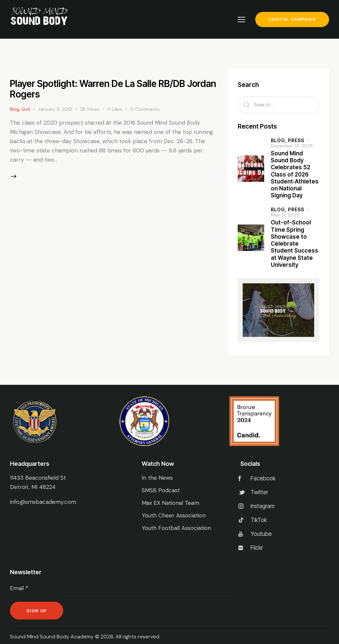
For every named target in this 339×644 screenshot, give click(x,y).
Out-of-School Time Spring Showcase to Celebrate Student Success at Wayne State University (294, 244)
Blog (15, 109)
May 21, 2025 (285, 215)
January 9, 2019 (55, 109)
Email (19, 588)
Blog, (279, 140)
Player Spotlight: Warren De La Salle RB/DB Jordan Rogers (113, 89)
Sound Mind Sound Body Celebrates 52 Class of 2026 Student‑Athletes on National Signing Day (295, 175)
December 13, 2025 (292, 146)
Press (296, 140)
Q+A (26, 109)
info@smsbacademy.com (43, 502)
